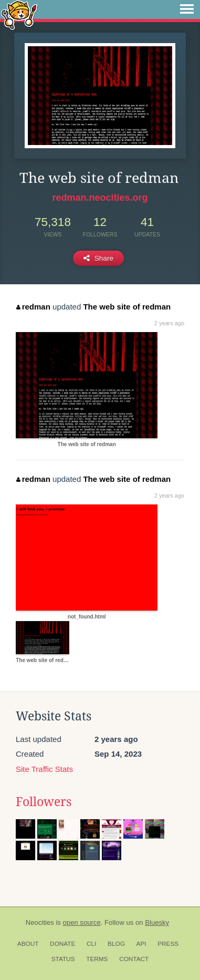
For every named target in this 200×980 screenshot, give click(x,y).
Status (63, 959)
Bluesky (157, 922)
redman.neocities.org (100, 198)
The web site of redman (127, 307)
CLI (91, 944)
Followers (44, 802)
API (141, 944)
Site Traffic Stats (44, 769)
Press (168, 944)
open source (82, 922)
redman (33, 307)
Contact (134, 959)
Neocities (40, 922)
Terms (97, 959)
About (28, 944)
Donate (62, 944)
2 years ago (169, 323)
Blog (116, 944)
